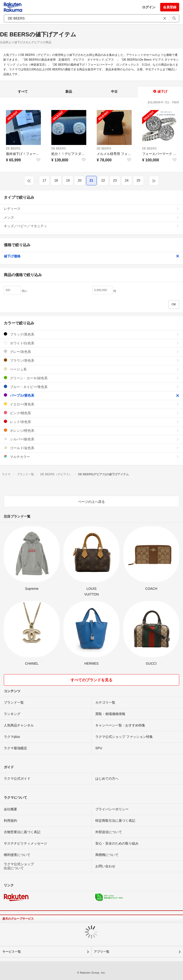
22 (103, 180)
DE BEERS (13, 149)
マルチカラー (91, 457)
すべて (23, 91)
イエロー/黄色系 (91, 404)
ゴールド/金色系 (91, 448)
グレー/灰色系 (91, 352)
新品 (69, 91)
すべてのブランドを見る (91, 680)
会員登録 (170, 7)
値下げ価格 (91, 256)
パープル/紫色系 (91, 395)
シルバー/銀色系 (91, 439)
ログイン (149, 7)
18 (56, 180)
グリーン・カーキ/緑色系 (91, 378)
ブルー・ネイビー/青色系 (91, 387)
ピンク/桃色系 (91, 413)
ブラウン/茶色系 (91, 360)
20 (80, 180)
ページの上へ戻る (91, 502)
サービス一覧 (12, 952)
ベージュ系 (91, 369)
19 (68, 180)
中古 (114, 91)
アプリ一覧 (102, 952)
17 (44, 180)
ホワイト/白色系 (91, 343)
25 (139, 180)
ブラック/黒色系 (91, 334)
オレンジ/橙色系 (91, 430)
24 (127, 180)
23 (115, 180)
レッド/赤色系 (91, 422)
